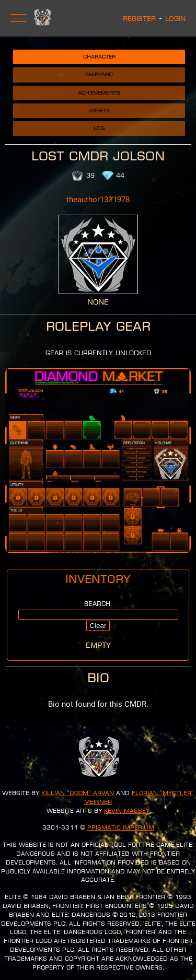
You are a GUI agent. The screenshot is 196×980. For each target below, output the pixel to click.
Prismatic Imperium (121, 827)
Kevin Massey (127, 811)
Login (175, 18)
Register (139, 18)
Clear (98, 626)
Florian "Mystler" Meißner (139, 797)
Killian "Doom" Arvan (78, 793)
